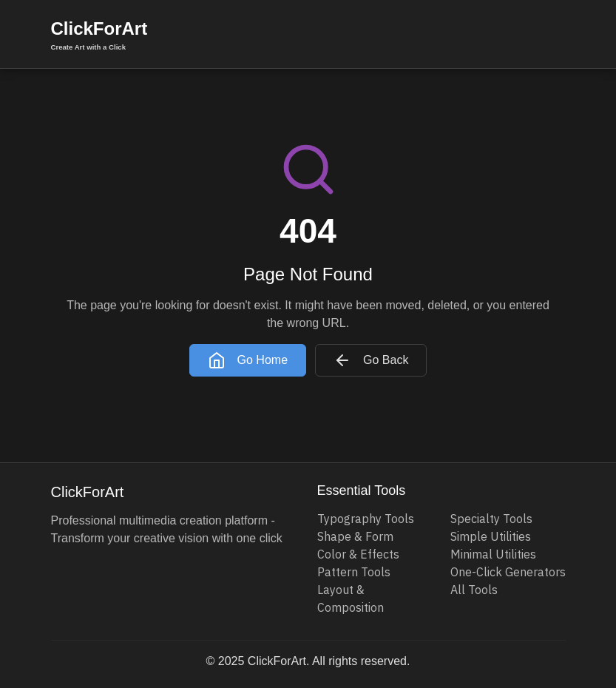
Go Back (371, 360)
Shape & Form (355, 536)
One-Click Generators (508, 572)
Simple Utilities (491, 536)
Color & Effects (358, 554)
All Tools (474, 590)
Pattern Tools (354, 572)
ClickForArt (99, 36)
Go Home (248, 360)
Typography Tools (366, 519)
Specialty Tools (491, 519)
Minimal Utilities (493, 554)
